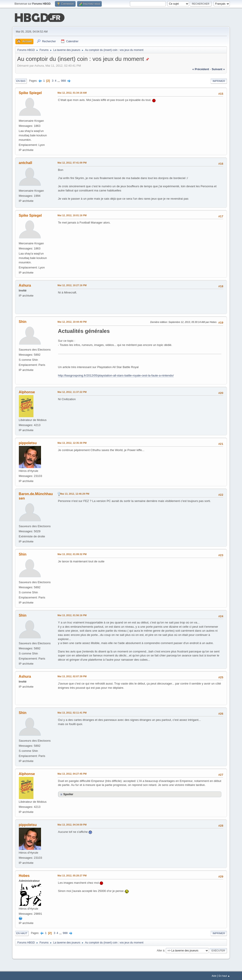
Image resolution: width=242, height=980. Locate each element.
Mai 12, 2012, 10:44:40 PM (72, 321)
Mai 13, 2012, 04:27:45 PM (72, 773)
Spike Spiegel (30, 92)
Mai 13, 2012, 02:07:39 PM (72, 676)
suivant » (218, 69)
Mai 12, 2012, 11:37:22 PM (72, 392)
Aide (214, 975)
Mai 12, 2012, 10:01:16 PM (72, 215)
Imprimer (219, 81)
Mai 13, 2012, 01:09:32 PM (72, 554)
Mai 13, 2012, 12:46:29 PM (75, 493)
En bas (21, 81)
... (59, 80)
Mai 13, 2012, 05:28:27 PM (72, 875)
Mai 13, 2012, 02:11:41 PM (72, 712)
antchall (25, 162)
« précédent (201, 69)
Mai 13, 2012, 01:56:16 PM (72, 615)
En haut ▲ (224, 975)
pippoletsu (28, 443)
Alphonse (27, 392)
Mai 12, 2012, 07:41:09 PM (72, 162)
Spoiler (68, 794)
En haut (22, 933)
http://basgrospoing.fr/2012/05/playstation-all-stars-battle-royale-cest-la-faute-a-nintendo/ (116, 375)
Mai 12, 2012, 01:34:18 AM (72, 92)
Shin (23, 321)
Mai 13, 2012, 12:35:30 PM (72, 442)
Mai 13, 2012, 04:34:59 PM (72, 824)
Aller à (161, 950)
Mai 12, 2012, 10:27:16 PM (72, 285)
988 (63, 80)
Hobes (24, 875)
